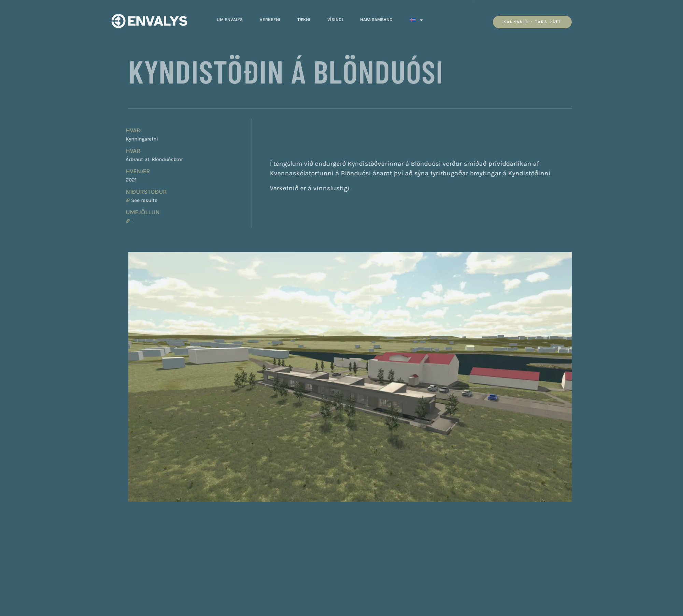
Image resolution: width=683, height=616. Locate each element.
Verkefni (270, 16)
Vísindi (335, 16)
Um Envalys (230, 16)
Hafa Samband (376, 16)
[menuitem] (417, 16)
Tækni (304, 16)
